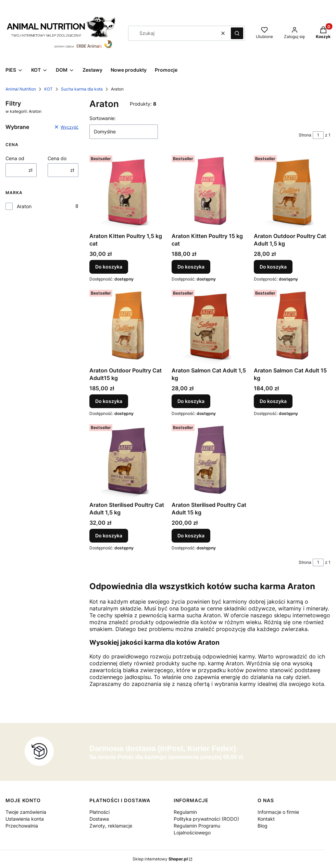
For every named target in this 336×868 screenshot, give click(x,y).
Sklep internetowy (160, 859)
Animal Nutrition (21, 89)
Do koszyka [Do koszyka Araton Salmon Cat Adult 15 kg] (273, 401)
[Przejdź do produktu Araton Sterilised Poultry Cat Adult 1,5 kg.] (128, 460)
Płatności (99, 812)
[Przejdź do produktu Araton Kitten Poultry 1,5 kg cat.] (128, 191)
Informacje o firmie (278, 812)
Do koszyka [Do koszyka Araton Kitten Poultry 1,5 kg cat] (109, 267)
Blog (263, 826)
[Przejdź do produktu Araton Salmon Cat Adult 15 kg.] (292, 325)
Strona (305, 135)
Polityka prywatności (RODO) (206, 819)
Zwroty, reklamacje (111, 826)
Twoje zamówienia (26, 812)
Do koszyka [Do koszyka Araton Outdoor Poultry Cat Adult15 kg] (109, 401)
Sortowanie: (103, 118)
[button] (237, 33)
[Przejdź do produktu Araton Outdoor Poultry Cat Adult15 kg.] (128, 325)
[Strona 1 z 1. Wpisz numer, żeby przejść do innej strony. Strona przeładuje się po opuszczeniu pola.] (318, 135)
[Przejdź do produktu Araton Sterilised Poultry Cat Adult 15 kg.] (210, 460)
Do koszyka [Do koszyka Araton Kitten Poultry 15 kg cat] (191, 267)
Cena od (15, 158)
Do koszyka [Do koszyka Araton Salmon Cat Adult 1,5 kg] (191, 401)
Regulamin (185, 812)
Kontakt (266, 819)
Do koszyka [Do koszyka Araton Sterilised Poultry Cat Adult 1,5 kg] (109, 536)
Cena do (57, 158)
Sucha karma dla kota (82, 89)
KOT (48, 89)
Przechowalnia (22, 826)
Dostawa (99, 819)
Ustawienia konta (25, 819)
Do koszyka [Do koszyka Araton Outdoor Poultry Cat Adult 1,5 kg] (273, 267)
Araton (24, 206)
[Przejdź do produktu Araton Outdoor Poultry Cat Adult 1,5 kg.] (292, 191)
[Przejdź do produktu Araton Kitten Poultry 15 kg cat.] (210, 191)
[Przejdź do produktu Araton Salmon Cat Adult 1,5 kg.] (210, 325)
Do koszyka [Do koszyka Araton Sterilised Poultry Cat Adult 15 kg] (191, 536)
